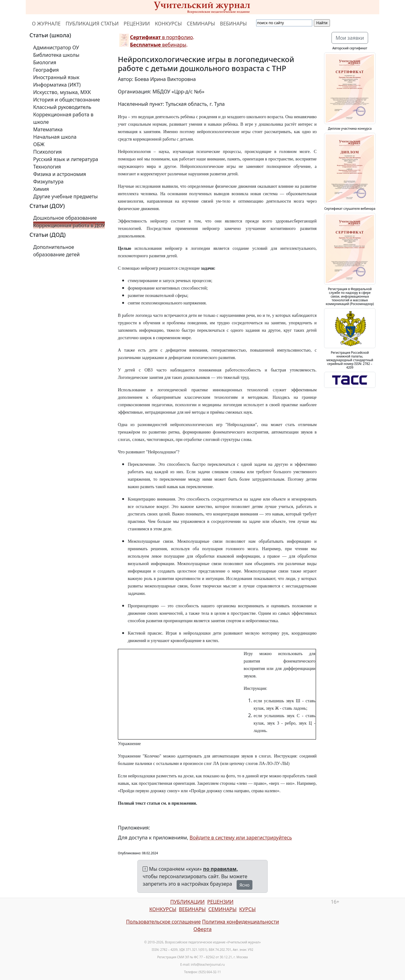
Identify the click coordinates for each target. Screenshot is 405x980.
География (46, 70)
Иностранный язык (56, 77)
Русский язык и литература (66, 159)
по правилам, (220, 869)
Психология (47, 152)
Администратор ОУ (56, 47)
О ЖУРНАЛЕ (46, 24)
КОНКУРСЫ (168, 24)
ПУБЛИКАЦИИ (187, 902)
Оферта (203, 929)
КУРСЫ (247, 909)
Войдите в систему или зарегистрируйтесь (241, 838)
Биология (45, 62)
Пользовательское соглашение (163, 922)
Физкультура (48, 182)
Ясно (245, 885)
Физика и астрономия (60, 174)
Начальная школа (55, 137)
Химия (41, 189)
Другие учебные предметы (65, 196)
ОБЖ (39, 144)
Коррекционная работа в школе (63, 118)
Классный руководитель (62, 107)
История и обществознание (67, 100)
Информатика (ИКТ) (57, 85)
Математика (48, 129)
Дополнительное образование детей (56, 251)
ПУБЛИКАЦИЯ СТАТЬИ (92, 24)
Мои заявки (350, 38)
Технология (47, 167)
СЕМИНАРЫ (201, 24)
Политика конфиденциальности (241, 922)
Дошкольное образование (65, 218)
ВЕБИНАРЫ (233, 24)
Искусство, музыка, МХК (62, 92)
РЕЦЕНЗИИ (137, 24)
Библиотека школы (56, 55)
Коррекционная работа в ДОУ (69, 225)
